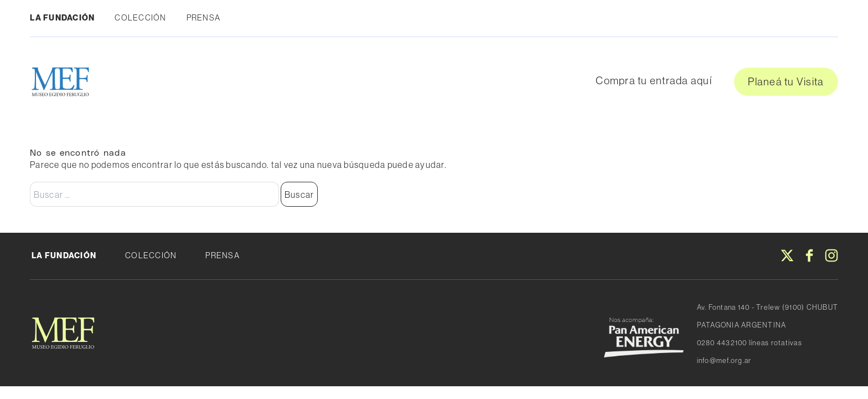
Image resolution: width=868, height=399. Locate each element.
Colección (140, 18)
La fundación (62, 18)
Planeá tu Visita (786, 81)
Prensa (204, 18)
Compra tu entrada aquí (654, 80)
